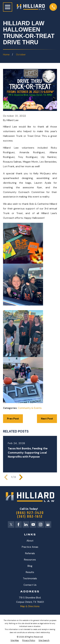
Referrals (30, 553)
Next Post (47, 419)
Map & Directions (30, 606)
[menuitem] (15, 641)
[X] (11, 524)
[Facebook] (18, 524)
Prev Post (13, 419)
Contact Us (30, 585)
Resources (30, 560)
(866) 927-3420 (30, 513)
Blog (30, 566)
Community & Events (30, 408)
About (30, 541)
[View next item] (21, 477)
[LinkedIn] (26, 524)
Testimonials (30, 578)
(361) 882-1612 (30, 516)
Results (30, 572)
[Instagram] (41, 524)
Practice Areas (30, 547)
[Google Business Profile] (48, 524)
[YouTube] (33, 524)
